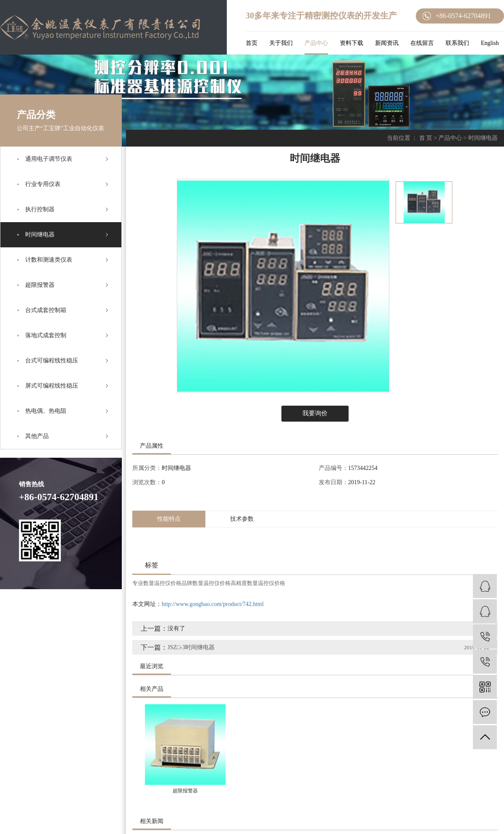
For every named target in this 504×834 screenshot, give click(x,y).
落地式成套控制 (46, 335)
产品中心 (316, 43)
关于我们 (281, 43)
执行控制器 (40, 209)
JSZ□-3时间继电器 (191, 647)
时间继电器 (40, 235)
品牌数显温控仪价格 (206, 583)
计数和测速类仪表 (49, 260)
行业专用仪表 (43, 184)
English (490, 43)
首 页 (426, 138)
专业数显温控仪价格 (157, 583)
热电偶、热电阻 (46, 411)
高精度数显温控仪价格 (258, 583)
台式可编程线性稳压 (52, 361)
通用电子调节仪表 (49, 159)
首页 (252, 43)
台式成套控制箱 (46, 310)
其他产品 (37, 436)
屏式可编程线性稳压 (52, 386)
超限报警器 (40, 285)
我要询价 (315, 413)
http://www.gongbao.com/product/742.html (213, 604)
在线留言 (422, 43)
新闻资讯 (387, 43)
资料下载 (352, 43)
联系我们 (457, 43)
